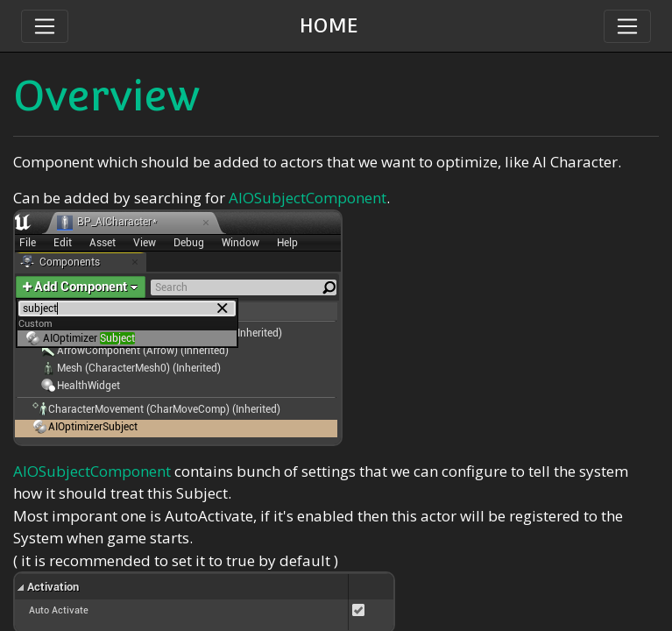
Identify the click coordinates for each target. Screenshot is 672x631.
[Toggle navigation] (627, 26)
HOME (329, 25)
